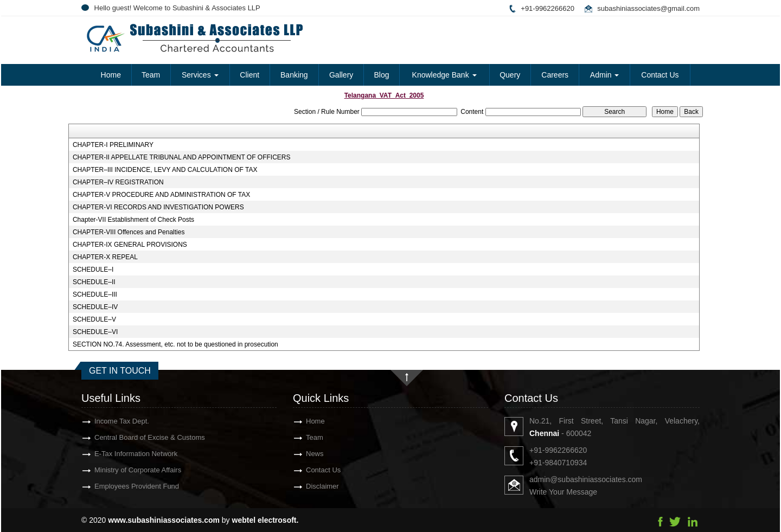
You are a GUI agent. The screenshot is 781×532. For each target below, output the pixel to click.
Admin (605, 75)
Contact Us (660, 75)
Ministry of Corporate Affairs (122, 470)
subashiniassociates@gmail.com (648, 8)
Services (200, 75)
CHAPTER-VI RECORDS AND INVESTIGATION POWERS (158, 207)
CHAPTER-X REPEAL (105, 257)
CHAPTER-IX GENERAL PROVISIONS (130, 245)
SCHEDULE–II (94, 282)
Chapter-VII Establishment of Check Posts (133, 220)
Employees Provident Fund (121, 486)
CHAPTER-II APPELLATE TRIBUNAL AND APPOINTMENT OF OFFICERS (182, 157)
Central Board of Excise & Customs (134, 437)
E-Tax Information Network (120, 454)
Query (510, 75)
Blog (381, 75)
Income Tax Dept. (106, 421)
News (299, 454)
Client (249, 75)
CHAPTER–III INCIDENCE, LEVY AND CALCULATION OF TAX (165, 170)
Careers (555, 75)
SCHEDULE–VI (95, 332)
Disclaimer (307, 486)
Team (151, 75)
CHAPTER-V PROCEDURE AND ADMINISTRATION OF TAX (161, 195)
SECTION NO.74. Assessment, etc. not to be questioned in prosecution (175, 344)
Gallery (341, 75)
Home (111, 75)
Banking (294, 75)
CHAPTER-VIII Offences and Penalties (129, 232)
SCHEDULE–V (94, 319)
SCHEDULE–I (93, 270)
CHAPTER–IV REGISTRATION (118, 182)
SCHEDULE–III (95, 294)
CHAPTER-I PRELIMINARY (113, 145)
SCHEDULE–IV (95, 307)
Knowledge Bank (444, 75)
